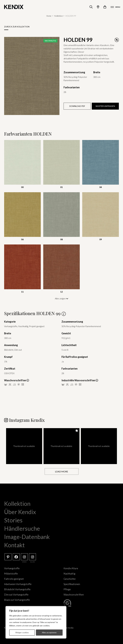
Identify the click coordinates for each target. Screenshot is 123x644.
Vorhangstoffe (12, 568)
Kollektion (59, 16)
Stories (13, 520)
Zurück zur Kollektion (17, 27)
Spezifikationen (72, 584)
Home (49, 16)
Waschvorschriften (74, 594)
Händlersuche (22, 528)
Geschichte (70, 579)
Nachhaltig (69, 573)
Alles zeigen (62, 298)
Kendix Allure (71, 568)
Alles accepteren (49, 632)
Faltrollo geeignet (14, 579)
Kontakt (14, 545)
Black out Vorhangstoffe (17, 600)
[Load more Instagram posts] (62, 471)
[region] (36, 622)
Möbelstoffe (11, 573)
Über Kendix (20, 512)
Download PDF (77, 106)
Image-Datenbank (27, 537)
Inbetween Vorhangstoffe (18, 584)
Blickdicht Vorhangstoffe (17, 589)
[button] (24, 446)
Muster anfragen (105, 106)
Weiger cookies (22, 632)
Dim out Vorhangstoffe (16, 594)
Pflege (67, 589)
